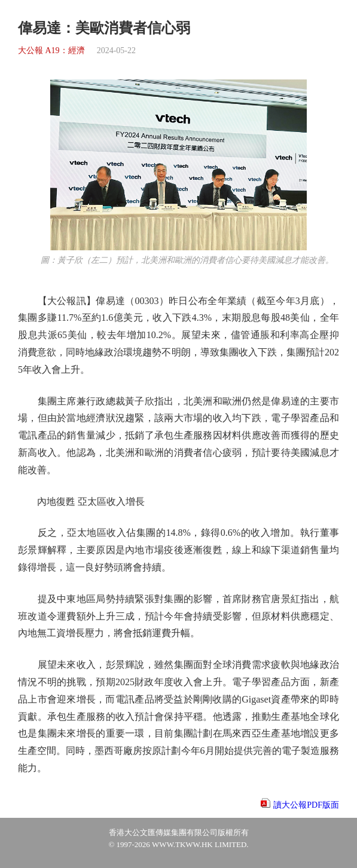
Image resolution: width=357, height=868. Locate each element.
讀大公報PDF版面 (306, 805)
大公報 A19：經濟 (51, 50)
